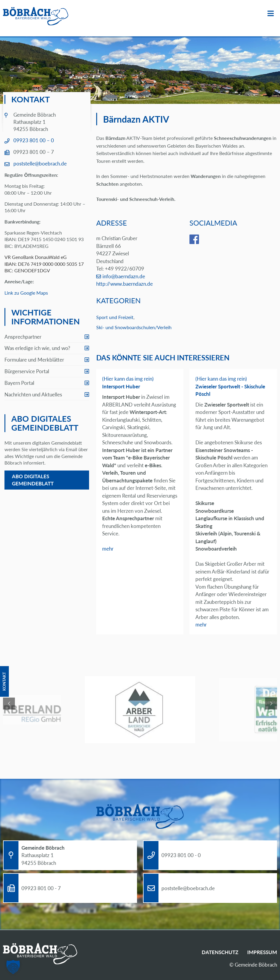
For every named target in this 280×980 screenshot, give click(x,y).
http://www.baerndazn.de (125, 284)
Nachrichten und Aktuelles (33, 394)
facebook (199, 239)
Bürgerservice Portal (27, 371)
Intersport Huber (121, 386)
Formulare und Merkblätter (34, 360)
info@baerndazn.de (124, 276)
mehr (108, 549)
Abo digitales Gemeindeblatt (33, 480)
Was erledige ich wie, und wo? (37, 348)
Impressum (262, 952)
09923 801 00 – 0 (34, 140)
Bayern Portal (19, 383)
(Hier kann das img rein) (128, 379)
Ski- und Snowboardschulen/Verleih (134, 327)
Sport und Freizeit (115, 317)
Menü (271, 14)
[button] (13, 967)
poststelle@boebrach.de (40, 164)
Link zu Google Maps (26, 293)
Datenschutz (220, 952)
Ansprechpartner (23, 337)
